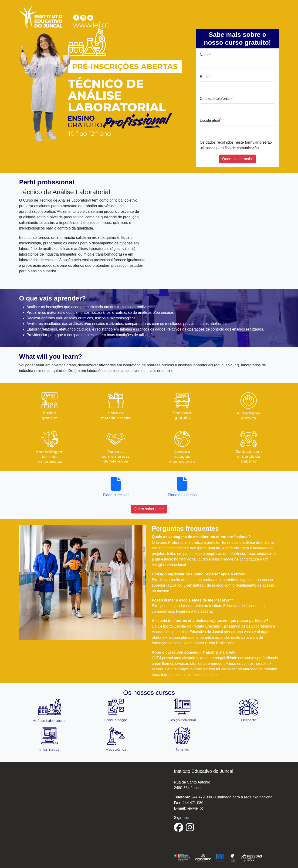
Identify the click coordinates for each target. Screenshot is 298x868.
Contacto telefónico (216, 98)
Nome (205, 54)
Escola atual (210, 120)
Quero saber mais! (237, 159)
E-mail (206, 76)
